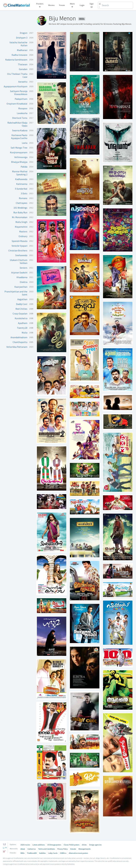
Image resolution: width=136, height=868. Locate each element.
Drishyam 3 (22, 38)
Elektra (24, 282)
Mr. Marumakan (20, 217)
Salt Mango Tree (19, 148)
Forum (62, 5)
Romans (23, 198)
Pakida (24, 167)
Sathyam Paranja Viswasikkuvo (19, 93)
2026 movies (25, 845)
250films (63, 853)
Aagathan (22, 299)
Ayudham (23, 323)
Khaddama (22, 277)
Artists (84, 845)
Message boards (84, 849)
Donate (73, 849)
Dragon (24, 33)
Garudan (23, 69)
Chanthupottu (20, 342)
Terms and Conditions (47, 849)
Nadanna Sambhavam (16, 60)
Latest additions (39, 845)
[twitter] (4, 848)
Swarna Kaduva (20, 130)
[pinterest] (4, 851)
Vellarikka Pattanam (17, 347)
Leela (25, 143)
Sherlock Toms (20, 118)
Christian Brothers (18, 250)
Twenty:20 (22, 328)
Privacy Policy (63, 849)
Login (82, 5)
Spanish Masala (20, 241)
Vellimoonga (21, 157)
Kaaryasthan (21, 287)
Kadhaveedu (21, 179)
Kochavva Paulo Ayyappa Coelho (19, 137)
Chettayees (22, 203)
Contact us (32, 849)
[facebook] (4, 844)
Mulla (25, 333)
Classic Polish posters (71, 845)
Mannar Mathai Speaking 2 (20, 173)
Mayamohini (21, 227)
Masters (23, 231)
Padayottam (21, 99)
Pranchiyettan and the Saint (16, 293)
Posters (40, 5)
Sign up (92, 5)
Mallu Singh (21, 222)
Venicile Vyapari (19, 246)
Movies (52, 5)
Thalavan (23, 64)
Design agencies (95, 845)
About (23, 849)
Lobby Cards (53, 853)
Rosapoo (23, 108)
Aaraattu (23, 82)
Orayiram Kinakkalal (17, 104)
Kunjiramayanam (19, 152)
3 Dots (24, 193)
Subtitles (42, 853)
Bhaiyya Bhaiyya (19, 162)
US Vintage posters (54, 845)
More (72, 5)
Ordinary (23, 236)
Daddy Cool (22, 304)
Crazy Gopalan (20, 314)
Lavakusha (22, 113)
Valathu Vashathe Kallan (18, 44)
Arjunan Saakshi (19, 272)
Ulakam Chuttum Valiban (19, 261)
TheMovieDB (32, 853)
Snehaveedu (21, 255)
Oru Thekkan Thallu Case (17, 75)
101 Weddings (20, 208)
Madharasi (22, 50)
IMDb (22, 853)
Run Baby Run (20, 212)
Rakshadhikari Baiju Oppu (17, 124)
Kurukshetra (21, 318)
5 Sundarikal (21, 189)
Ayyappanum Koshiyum (16, 86)
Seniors (24, 268)
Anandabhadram (19, 337)
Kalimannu (22, 184)
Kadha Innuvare (19, 55)
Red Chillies (21, 309)
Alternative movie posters (78, 853)
